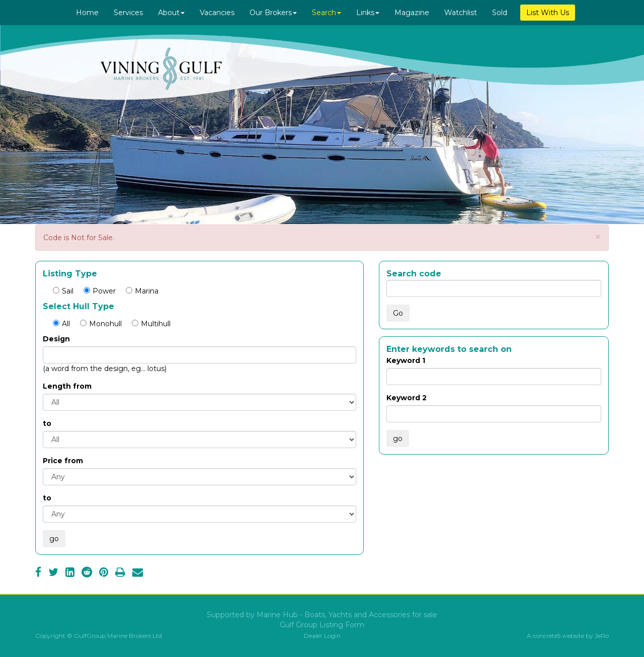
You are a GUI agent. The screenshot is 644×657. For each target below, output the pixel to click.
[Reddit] (87, 573)
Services (128, 13)
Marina (142, 291)
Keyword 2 (407, 398)
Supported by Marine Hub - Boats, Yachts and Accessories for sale (322, 615)
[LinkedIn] (70, 573)
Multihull (151, 324)
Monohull (101, 324)
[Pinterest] (104, 573)
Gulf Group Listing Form (322, 625)
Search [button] (327, 13)
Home (87, 13)
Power (100, 291)
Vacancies (217, 13)
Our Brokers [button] (273, 13)
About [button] (171, 13)
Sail (63, 291)
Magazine (412, 13)
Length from (67, 386)
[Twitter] (53, 573)
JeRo (602, 636)
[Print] (120, 573)
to (47, 423)
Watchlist (461, 13)
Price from (63, 461)
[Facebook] (38, 573)
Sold (500, 13)
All (61, 324)
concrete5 (547, 636)
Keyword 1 (406, 360)
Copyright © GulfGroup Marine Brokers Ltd (99, 636)
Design (56, 339)
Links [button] (368, 13)
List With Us (548, 13)
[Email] (138, 573)
